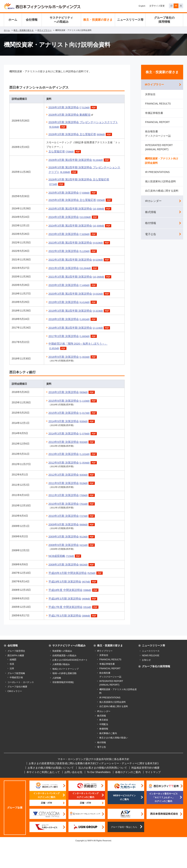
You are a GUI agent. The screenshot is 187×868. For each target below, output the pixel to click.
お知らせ (146, 660)
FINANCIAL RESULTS (158, 104)
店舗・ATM (46, 803)
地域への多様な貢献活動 (64, 673)
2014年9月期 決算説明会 (72, 421)
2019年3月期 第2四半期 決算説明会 (80, 311)
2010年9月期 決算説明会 (72, 504)
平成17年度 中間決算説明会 (74, 607)
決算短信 (150, 95)
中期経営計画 (16, 677)
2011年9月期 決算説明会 (72, 483)
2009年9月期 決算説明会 (72, 524)
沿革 (12, 669)
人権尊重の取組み (61, 664)
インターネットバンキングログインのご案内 (46, 795)
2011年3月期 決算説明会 (72, 495)
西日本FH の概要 (16, 656)
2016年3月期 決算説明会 (72, 392)
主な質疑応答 (65, 151)
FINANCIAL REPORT (157, 123)
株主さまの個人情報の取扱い (114, 738)
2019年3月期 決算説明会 (73, 302)
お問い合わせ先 (73, 772)
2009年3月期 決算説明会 (72, 536)
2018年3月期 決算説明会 (73, 319)
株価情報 (104, 729)
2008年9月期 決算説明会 (72, 545)
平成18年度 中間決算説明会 (74, 590)
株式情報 (151, 213)
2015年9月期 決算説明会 (73, 401)
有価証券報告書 (154, 113)
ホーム (13, 20)
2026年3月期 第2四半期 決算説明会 (80, 160)
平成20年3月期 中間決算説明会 (76, 573)
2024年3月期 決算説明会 (74, 217)
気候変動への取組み (62, 651)
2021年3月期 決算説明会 (74, 268)
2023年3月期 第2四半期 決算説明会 (80, 243)
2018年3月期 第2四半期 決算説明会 (80, 328)
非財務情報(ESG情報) (63, 682)
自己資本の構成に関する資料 (162, 191)
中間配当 (104, 724)
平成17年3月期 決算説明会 (73, 616)
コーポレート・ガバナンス (21, 682)
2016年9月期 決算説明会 (73, 357)
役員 (12, 664)
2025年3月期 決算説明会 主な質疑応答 (81, 200)
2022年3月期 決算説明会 (73, 251)
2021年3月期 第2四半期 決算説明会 (80, 277)
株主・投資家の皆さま (98, 20)
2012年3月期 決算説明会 (72, 475)
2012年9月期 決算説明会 (73, 463)
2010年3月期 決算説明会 (72, 516)
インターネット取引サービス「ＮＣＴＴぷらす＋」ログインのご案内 (163, 797)
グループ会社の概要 (17, 687)
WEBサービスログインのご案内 (124, 797)
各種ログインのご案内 (128, 772)
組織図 (13, 660)
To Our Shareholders (99, 772)
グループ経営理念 (16, 651)
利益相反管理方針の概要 (145, 768)
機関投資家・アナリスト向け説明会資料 (162, 161)
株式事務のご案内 (108, 733)
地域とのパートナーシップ (66, 669)
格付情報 (151, 224)
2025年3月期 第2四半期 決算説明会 (80, 209)
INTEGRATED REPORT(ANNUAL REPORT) (159, 148)
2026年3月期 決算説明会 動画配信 (70, 115)
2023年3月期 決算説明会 (73, 234)
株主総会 (104, 720)
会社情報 (32, 20)
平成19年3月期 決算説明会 (73, 582)
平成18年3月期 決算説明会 (73, 599)
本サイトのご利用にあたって (43, 772)
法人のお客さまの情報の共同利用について (103, 768)
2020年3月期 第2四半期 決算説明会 (80, 294)
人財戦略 (57, 678)
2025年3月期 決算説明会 (73, 193)
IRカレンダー (153, 202)
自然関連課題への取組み (64, 656)
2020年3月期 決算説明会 (73, 285)
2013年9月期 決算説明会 (72, 442)
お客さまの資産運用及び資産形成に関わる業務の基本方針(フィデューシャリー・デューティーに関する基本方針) (94, 763)
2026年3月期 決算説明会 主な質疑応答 (81, 134)
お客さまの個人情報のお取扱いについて (51, 768)
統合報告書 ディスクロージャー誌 (158, 134)
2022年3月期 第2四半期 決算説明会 (80, 260)
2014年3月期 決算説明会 (73, 433)
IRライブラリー (45, 30)
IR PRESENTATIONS (157, 173)
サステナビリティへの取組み (61, 20)
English (142, 6)
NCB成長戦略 (65, 556)
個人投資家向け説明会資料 (160, 182)
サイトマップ (153, 772)
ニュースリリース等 (130, 20)
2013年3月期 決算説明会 (73, 454)
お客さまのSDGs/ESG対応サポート (70, 660)
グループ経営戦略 (16, 673)
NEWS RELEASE (151, 656)
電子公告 (151, 235)
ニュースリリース (151, 651)
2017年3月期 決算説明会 (73, 336)
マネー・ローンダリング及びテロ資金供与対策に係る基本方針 (93, 759)
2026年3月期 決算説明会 (73, 107)
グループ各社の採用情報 (164, 20)
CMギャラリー (15, 691)
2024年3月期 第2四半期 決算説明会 (80, 226)
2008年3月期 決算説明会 (72, 564)
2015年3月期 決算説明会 (73, 413)
